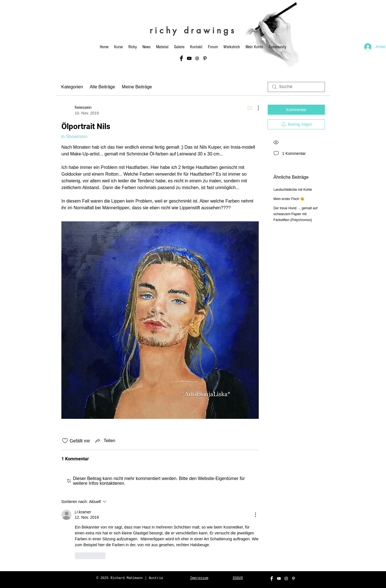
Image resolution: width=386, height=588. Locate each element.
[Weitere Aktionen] (255, 108)
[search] (296, 87)
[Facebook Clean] (272, 578)
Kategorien (72, 87)
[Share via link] (105, 441)
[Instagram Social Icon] (197, 58)
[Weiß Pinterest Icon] (293, 578)
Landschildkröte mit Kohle (293, 190)
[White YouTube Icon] (279, 578)
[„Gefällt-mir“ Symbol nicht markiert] (65, 441)
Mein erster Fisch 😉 (289, 199)
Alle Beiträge (102, 87)
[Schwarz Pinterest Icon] (205, 58)
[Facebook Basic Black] (181, 58)
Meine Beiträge (137, 87)
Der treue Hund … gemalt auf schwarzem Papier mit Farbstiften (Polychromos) (296, 214)
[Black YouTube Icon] (189, 58)
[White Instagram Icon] (286, 578)
